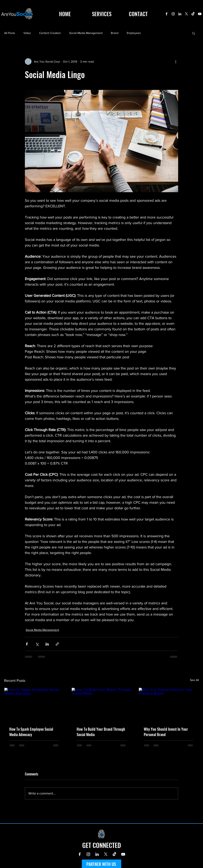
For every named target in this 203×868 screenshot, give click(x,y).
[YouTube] (200, 14)
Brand (115, 33)
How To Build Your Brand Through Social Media (101, 732)
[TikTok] (193, 14)
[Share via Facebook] (27, 644)
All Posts (10, 33)
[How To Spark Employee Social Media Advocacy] (34, 705)
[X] (186, 14)
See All (194, 680)
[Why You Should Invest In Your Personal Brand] (169, 705)
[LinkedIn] (180, 14)
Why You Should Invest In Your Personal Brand (166, 732)
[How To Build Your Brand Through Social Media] (102, 705)
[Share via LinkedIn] (47, 644)
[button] (194, 33)
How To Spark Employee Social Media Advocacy (31, 732)
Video (27, 33)
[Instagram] (173, 14)
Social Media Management (86, 33)
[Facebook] (167, 14)
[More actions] (176, 62)
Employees (134, 33)
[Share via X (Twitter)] (37, 644)
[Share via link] (57, 644)
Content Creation (50, 33)
